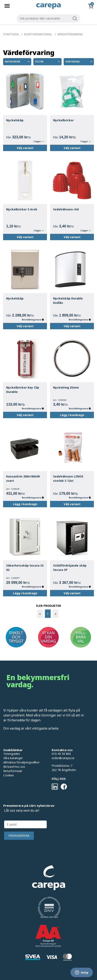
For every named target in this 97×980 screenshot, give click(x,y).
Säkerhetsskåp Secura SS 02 (25, 568)
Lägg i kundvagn (72, 415)
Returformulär (13, 771)
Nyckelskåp (15, 120)
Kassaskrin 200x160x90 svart (23, 479)
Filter (48, 62)
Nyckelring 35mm (66, 387)
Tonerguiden (12, 754)
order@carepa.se (63, 758)
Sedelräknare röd (66, 209)
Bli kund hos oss (14, 767)
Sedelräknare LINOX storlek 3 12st (68, 479)
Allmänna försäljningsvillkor (21, 762)
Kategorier (18, 62)
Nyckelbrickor (63, 120)
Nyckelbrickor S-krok (22, 209)
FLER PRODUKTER (48, 606)
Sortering (79, 62)
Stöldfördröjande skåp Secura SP (70, 568)
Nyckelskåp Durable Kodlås (68, 301)
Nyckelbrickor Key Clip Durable (23, 390)
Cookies (9, 775)
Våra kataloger (13, 758)
